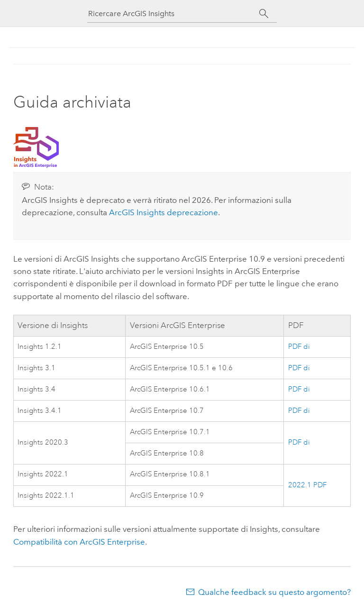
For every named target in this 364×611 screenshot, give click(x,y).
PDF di (299, 347)
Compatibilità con (79, 542)
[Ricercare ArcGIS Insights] (173, 14)
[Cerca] (264, 14)
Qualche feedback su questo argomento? (274, 592)
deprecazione (164, 212)
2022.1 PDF (307, 485)
